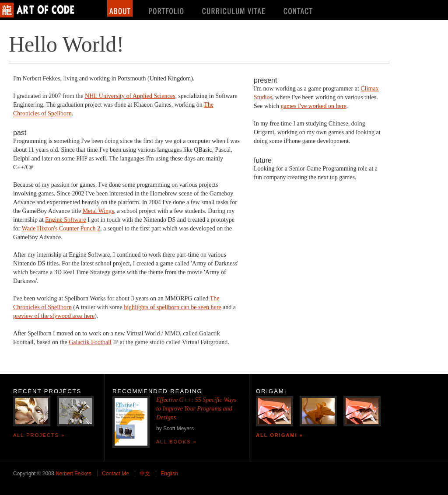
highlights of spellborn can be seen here (172, 307)
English (169, 474)
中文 (145, 474)
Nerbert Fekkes (73, 474)
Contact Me (115, 474)
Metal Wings (98, 211)
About (120, 8)
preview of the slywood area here (54, 316)
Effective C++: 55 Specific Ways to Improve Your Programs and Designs (196, 409)
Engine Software (66, 220)
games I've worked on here (313, 106)
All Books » (177, 442)
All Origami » (280, 435)
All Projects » (39, 435)
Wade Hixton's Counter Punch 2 (61, 228)
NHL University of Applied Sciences (130, 96)
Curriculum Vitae (234, 8)
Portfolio (166, 8)
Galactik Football (90, 342)
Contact (299, 8)
